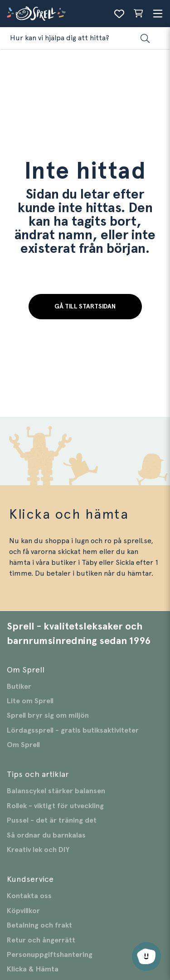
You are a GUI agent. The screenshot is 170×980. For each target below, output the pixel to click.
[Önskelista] (119, 14)
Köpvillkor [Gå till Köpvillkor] (23, 911)
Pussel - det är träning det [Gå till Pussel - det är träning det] (52, 820)
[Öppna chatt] (146, 956)
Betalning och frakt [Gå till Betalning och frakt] (39, 925)
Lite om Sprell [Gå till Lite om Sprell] (30, 701)
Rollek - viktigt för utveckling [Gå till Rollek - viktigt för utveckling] (55, 806)
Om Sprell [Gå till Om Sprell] (23, 745)
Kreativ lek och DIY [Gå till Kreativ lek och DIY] (38, 850)
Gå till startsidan (85, 307)
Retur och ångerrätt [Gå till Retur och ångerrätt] (41, 940)
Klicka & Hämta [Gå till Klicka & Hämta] (33, 969)
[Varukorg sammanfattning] (138, 14)
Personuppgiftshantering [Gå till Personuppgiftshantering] (50, 955)
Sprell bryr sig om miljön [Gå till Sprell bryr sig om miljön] (48, 715)
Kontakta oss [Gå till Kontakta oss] (29, 896)
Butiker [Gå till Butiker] (19, 686)
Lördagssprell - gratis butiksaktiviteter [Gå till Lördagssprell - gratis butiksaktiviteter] (73, 730)
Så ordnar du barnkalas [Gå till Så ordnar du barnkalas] (46, 835)
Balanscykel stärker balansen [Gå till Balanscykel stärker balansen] (56, 791)
